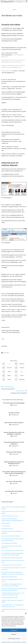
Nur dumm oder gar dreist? (14, 481)
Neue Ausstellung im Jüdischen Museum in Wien (12, 551)
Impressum (24, 642)
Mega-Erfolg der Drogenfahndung (9, 577)
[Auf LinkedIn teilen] (20, 368)
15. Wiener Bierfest (6, 526)
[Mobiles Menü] (14, 10)
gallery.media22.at (8, 198)
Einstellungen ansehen (14, 638)
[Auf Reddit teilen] (8, 376)
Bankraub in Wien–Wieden (14, 452)
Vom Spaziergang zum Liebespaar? (9, 543)
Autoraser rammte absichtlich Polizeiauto (11, 536)
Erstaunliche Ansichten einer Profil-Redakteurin (14, 443)
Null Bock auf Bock (14, 413)
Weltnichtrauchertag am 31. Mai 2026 (10, 516)
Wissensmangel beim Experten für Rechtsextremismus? (14, 463)
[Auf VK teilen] (20, 372)
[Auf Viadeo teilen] (8, 379)
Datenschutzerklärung (6, 642)
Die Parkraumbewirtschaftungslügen (14, 403)
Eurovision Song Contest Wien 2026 (9, 598)
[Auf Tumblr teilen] (20, 376)
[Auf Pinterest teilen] (8, 368)
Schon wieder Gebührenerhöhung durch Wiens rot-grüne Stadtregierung (14, 472)
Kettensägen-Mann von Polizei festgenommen (12, 558)
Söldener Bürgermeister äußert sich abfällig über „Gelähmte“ (14, 433)
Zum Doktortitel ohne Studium (14, 491)
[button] (26, 614)
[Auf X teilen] (8, 364)
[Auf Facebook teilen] (20, 364)
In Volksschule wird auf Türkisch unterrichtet (12, 565)
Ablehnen (14, 634)
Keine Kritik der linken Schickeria (14, 423)
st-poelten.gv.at (7, 243)
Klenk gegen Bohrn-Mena (7, 529)
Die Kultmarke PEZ (6, 523)
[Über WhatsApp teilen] (20, 379)
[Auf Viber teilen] (8, 372)
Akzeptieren (14, 630)
